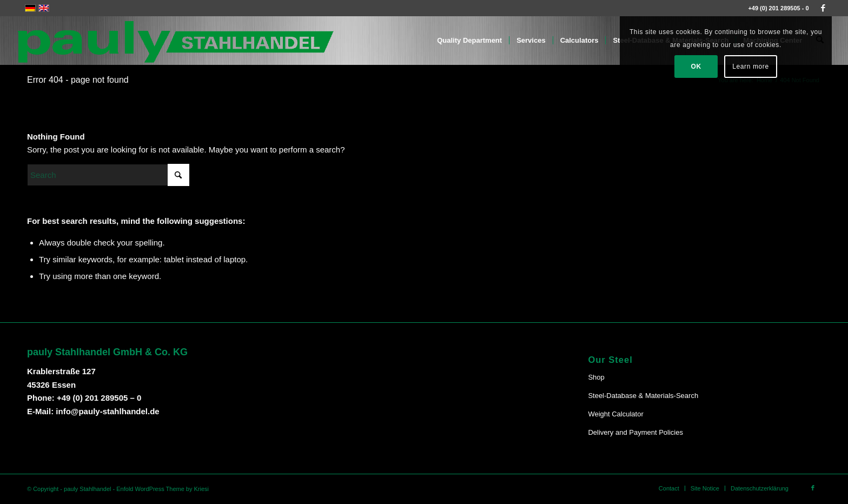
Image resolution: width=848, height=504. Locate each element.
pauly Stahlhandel (87, 489)
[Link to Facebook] (823, 8)
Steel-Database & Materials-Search (643, 396)
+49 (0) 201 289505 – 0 (99, 398)
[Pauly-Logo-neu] (176, 41)
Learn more (750, 67)
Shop (596, 377)
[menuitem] (470, 41)
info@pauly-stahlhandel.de (107, 411)
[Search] (108, 175)
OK (696, 67)
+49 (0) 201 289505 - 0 (778, 8)
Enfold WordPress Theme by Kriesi (163, 489)
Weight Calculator (615, 414)
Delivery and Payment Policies (635, 432)
